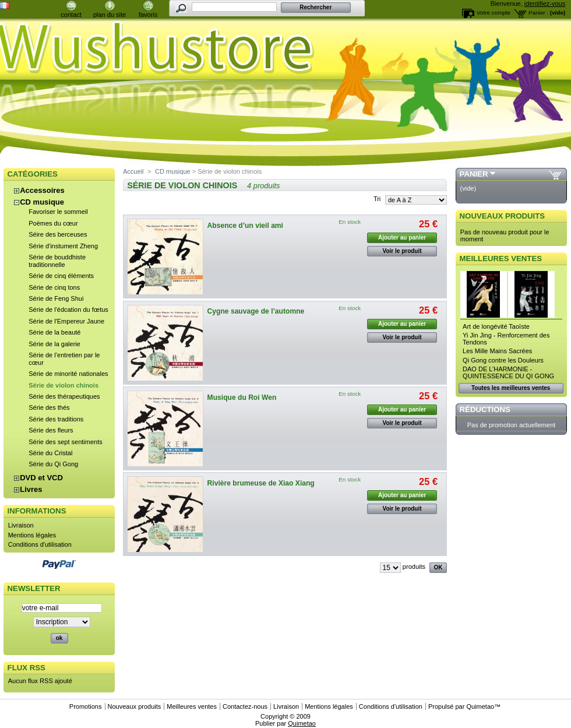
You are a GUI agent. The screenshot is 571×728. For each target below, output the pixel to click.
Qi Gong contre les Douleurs (503, 360)
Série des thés (49, 407)
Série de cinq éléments (61, 276)
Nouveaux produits (503, 216)
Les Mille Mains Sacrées (497, 351)
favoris (148, 15)
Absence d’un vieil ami (245, 226)
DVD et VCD (41, 478)
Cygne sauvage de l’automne (256, 311)
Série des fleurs (51, 430)
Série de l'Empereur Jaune (66, 321)
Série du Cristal (50, 453)
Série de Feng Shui (56, 298)
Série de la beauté (54, 332)
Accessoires (42, 190)
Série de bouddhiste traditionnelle (57, 261)
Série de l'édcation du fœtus (68, 310)
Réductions (485, 409)
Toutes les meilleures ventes (511, 388)
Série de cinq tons (54, 287)
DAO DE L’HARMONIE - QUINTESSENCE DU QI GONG (508, 372)
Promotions (86, 706)
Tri (377, 199)
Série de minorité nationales (68, 374)
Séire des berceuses (58, 234)
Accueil (133, 171)
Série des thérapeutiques (64, 396)
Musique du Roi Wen (242, 398)
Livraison (21, 525)
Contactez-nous (245, 706)
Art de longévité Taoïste (496, 326)
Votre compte (494, 13)
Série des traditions (56, 419)
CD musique (42, 202)
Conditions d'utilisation (40, 544)
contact (71, 15)
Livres (31, 489)
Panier (474, 174)
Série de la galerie (54, 344)
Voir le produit (402, 251)
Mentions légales (32, 535)
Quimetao (480, 706)
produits (414, 567)
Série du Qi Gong (53, 464)
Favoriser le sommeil (58, 212)
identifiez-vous (545, 3)
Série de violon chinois (64, 385)
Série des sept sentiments (66, 442)
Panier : (538, 13)
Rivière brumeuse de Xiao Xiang (261, 483)
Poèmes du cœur (53, 223)
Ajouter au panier (402, 238)
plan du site (110, 15)
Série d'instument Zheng (63, 246)
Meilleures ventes (501, 259)
